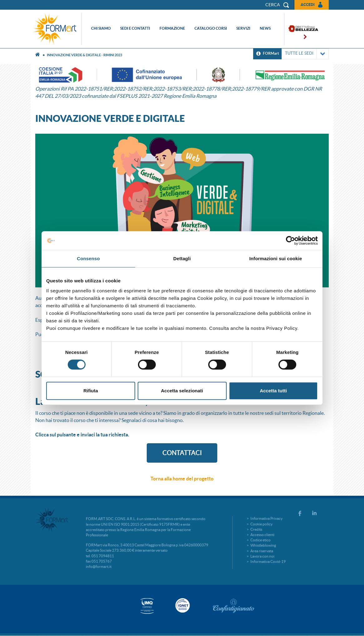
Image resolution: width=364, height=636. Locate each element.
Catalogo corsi (211, 28)
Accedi (308, 5)
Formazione (172, 28)
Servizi (243, 28)
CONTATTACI (182, 453)
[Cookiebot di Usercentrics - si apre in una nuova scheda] (290, 241)
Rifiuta (91, 391)
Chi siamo (101, 28)
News (265, 28)
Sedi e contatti (135, 28)
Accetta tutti (273, 391)
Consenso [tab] (88, 258)
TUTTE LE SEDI (305, 54)
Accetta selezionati (182, 391)
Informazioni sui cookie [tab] (276, 258)
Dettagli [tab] (182, 258)
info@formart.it (99, 566)
